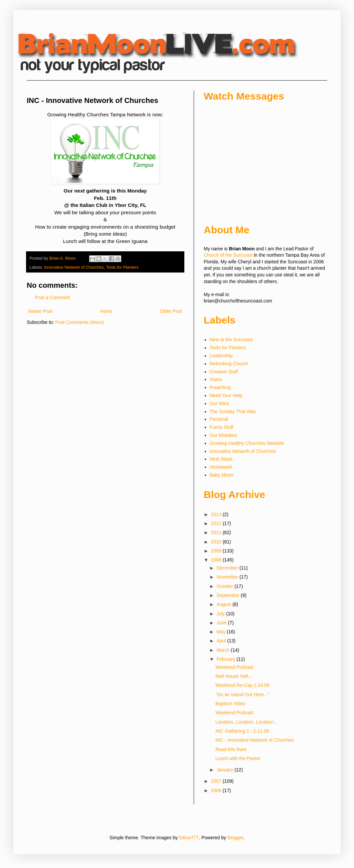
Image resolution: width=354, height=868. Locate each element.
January (225, 770)
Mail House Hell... (234, 676)
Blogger (235, 838)
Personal (219, 419)
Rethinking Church (229, 364)
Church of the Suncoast (228, 255)
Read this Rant (231, 749)
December (228, 568)
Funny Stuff (222, 427)
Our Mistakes (223, 435)
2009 (217, 551)
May (221, 632)
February (226, 659)
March (224, 650)
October (225, 586)
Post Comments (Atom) (80, 322)
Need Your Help (226, 395)
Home (106, 311)
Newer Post (40, 311)
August (224, 604)
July (221, 614)
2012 (217, 523)
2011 (217, 532)
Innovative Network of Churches (74, 267)
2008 (217, 560)
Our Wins (219, 403)
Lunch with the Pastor (238, 758)
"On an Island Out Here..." (242, 695)
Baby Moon (222, 475)
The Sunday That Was (233, 411)
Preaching (220, 387)
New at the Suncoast (231, 340)
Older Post (171, 311)
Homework (221, 467)
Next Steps (221, 459)
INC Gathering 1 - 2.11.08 (242, 731)
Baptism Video (230, 704)
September (228, 595)
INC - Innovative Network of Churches (255, 740)
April (222, 641)
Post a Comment (52, 297)
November (228, 577)
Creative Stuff (224, 372)
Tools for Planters (122, 267)
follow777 (189, 838)
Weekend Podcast (234, 667)
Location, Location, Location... (246, 722)
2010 (217, 542)
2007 (217, 781)
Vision (216, 379)
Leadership (221, 356)
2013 (217, 514)
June (222, 623)
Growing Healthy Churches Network (247, 443)
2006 (217, 790)
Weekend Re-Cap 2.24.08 (242, 685)
